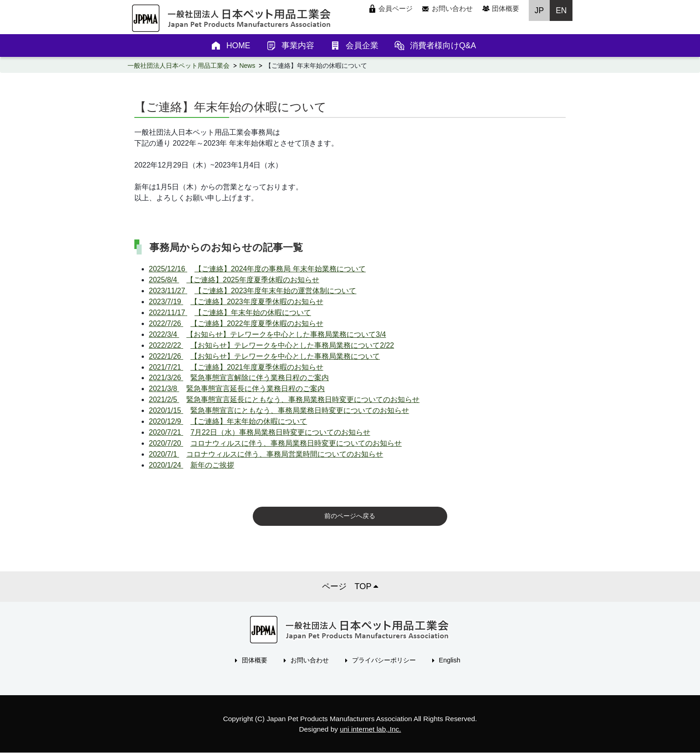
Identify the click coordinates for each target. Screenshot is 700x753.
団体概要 (506, 8)
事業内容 (298, 46)
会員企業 (362, 46)
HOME (238, 46)
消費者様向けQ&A (443, 46)
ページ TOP (350, 586)
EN (561, 10)
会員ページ (396, 8)
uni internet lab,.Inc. (370, 729)
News (247, 66)
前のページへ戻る (350, 516)
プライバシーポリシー (384, 660)
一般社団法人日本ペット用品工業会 (179, 66)
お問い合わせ (452, 8)
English (450, 660)
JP (539, 10)
